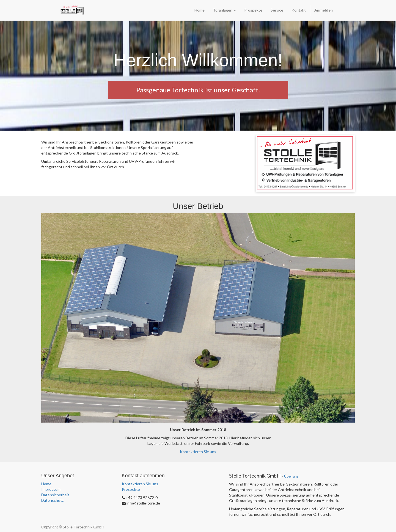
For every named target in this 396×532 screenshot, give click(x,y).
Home (46, 484)
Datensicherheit (55, 495)
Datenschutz (52, 500)
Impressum (51, 489)
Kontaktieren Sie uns (198, 452)
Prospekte (131, 489)
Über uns (291, 476)
